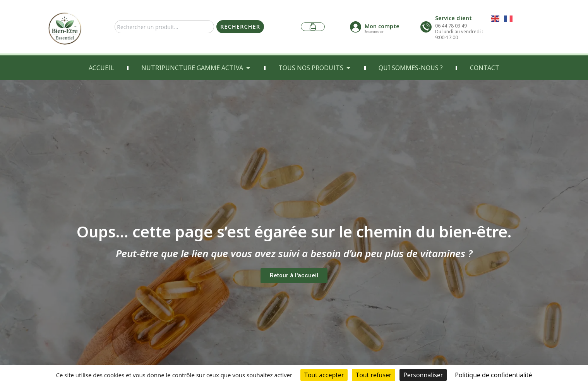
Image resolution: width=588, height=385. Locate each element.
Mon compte (382, 26)
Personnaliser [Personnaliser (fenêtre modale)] (423, 375)
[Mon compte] (356, 27)
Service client (453, 18)
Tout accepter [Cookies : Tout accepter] (324, 375)
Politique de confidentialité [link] (493, 375)
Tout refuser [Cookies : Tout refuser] (374, 375)
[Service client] (426, 27)
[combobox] (164, 27)
